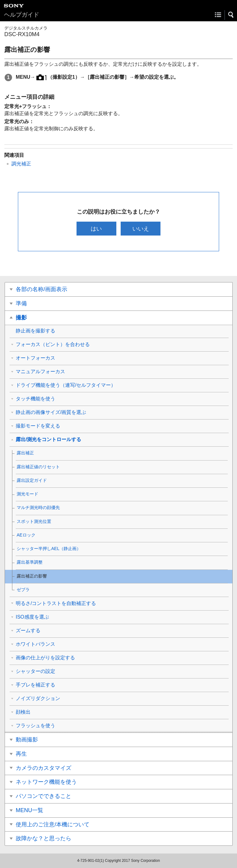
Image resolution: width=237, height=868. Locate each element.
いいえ (141, 229)
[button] (231, 15)
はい (96, 229)
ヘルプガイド (22, 15)
